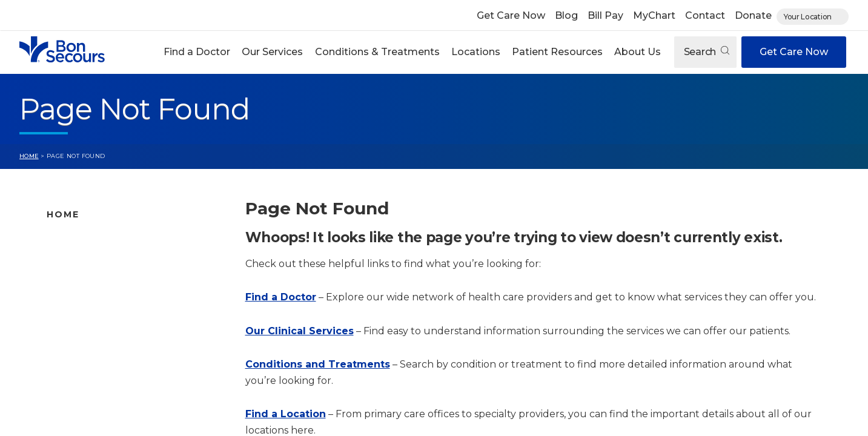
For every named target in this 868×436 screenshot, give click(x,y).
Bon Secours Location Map (108, 260)
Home (29, 156)
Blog (566, 15)
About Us (638, 52)
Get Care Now (511, 15)
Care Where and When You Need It (125, 393)
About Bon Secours (90, 374)
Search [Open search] (707, 52)
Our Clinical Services (300, 331)
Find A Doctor (78, 240)
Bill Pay (605, 15)
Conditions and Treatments (109, 317)
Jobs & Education (86, 355)
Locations (476, 52)
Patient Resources (557, 52)
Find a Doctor (197, 52)
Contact (705, 15)
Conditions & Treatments (377, 52)
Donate (753, 15)
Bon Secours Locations (99, 279)
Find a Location (286, 414)
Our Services (272, 52)
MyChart (654, 15)
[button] (197, 52)
